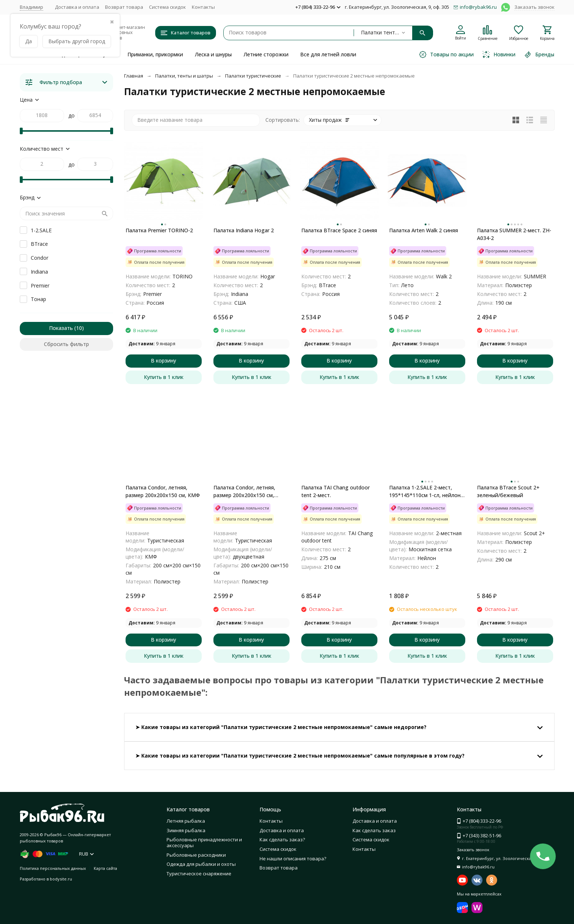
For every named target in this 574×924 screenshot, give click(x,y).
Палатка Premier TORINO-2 (159, 230)
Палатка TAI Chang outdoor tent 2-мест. (336, 491)
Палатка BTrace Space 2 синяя (339, 230)
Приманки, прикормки (155, 54)
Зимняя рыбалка (186, 830)
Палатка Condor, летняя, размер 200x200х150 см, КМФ (163, 491)
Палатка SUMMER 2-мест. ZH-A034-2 (514, 234)
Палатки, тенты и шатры (184, 76)
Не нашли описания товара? (293, 859)
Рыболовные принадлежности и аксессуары (204, 842)
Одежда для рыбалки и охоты (201, 864)
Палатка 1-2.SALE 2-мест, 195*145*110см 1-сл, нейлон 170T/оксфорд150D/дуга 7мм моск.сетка (426, 491)
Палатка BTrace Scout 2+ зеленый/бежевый (508, 491)
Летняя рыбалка (186, 821)
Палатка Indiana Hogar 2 (244, 230)
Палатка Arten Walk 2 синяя (424, 230)
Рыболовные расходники (196, 855)
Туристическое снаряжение (199, 874)
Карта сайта (105, 868)
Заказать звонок (534, 7)
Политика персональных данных (53, 868)
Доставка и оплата (77, 7)
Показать (61, 328)
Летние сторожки (266, 54)
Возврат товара (124, 7)
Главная (134, 76)
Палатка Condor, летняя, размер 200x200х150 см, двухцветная (244, 491)
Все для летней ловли (328, 54)
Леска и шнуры (213, 54)
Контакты (203, 7)
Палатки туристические (253, 76)
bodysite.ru (61, 879)
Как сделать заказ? (282, 840)
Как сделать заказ (374, 830)
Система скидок (167, 7)
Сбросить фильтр (66, 344)
